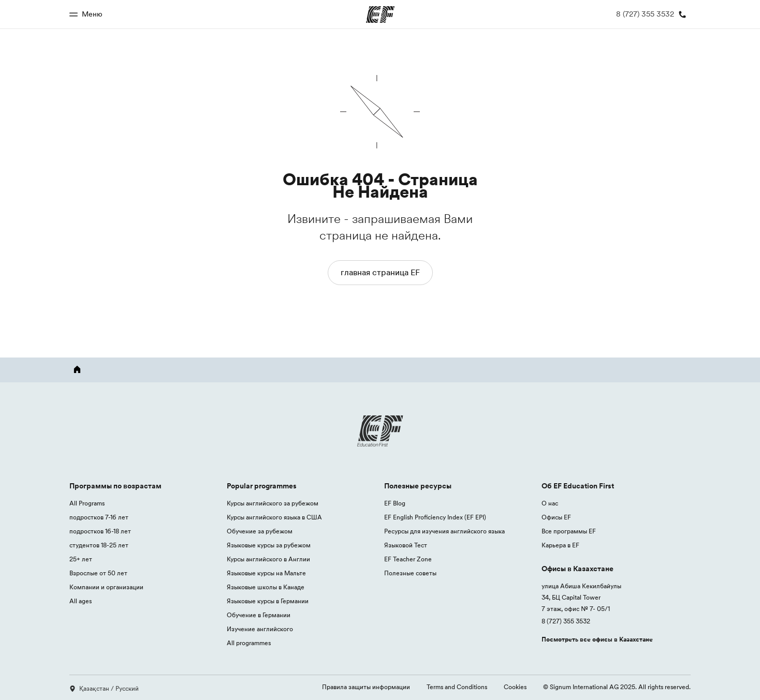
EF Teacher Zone (408, 559)
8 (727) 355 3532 (566, 621)
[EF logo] (380, 431)
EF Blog (395, 503)
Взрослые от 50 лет (98, 573)
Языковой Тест (406, 545)
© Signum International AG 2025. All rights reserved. (617, 687)
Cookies (515, 687)
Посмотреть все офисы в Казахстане (597, 639)
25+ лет (81, 559)
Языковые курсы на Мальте (266, 573)
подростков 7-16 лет (99, 517)
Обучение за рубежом (260, 531)
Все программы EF (569, 531)
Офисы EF (556, 517)
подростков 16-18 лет (100, 531)
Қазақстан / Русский (104, 688)
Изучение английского (260, 629)
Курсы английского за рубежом (273, 503)
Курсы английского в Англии (268, 559)
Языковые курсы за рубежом (269, 545)
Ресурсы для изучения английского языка (444, 531)
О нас (550, 503)
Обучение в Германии (259, 615)
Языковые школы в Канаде (266, 587)
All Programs (87, 503)
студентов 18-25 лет (99, 545)
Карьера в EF (560, 545)
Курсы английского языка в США (274, 517)
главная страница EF (380, 272)
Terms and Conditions (457, 687)
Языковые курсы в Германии (268, 601)
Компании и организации (106, 587)
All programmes (249, 643)
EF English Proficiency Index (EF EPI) (435, 517)
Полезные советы (410, 573)
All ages (81, 601)
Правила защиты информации (366, 687)
